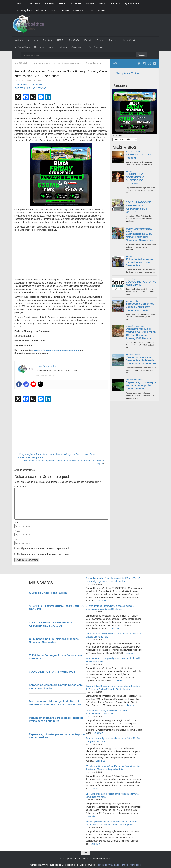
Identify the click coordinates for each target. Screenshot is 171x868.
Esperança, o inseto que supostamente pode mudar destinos (141, 385)
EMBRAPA (76, 3)
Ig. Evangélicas (24, 10)
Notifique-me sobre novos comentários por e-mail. (43, 548)
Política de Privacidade (108, 865)
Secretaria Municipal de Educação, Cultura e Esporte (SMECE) (138, 229)
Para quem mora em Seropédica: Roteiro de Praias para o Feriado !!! (141, 360)
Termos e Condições (131, 865)
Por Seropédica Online (29, 84)
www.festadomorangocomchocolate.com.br (57, 350)
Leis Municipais (132, 279)
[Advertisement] (61, 255)
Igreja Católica (132, 3)
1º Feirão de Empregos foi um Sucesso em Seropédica (140, 262)
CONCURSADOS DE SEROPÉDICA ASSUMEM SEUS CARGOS (138, 207)
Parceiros (116, 3)
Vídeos (65, 10)
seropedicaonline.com (46, 376)
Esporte (90, 3)
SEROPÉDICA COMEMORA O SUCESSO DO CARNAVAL (135, 179)
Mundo (54, 10)
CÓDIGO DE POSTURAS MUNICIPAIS (141, 283)
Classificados (80, 10)
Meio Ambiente (131, 380)
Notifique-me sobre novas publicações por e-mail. (43, 554)
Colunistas (130, 152)
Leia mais (102, 601)
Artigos (128, 326)
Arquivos (117, 136)
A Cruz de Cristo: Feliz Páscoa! (140, 156)
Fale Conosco (98, 10)
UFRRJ (63, 3)
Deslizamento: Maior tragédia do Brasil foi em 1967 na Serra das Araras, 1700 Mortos (141, 334)
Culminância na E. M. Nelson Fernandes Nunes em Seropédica (140, 237)
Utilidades (41, 10)
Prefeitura (50, 3)
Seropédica (35, 3)
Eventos (103, 3)
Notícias (21, 3)
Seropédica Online (128, 73)
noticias (149, 152)
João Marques (140, 152)
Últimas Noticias (36, 88)
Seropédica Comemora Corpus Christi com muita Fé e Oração (140, 307)
